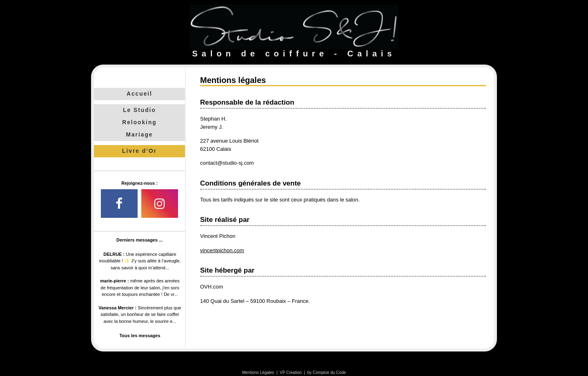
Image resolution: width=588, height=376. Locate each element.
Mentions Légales (258, 373)
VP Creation (291, 373)
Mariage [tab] (140, 135)
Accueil (139, 94)
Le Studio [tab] (139, 110)
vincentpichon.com (222, 250)
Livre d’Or (139, 151)
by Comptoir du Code (327, 373)
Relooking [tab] (139, 122)
